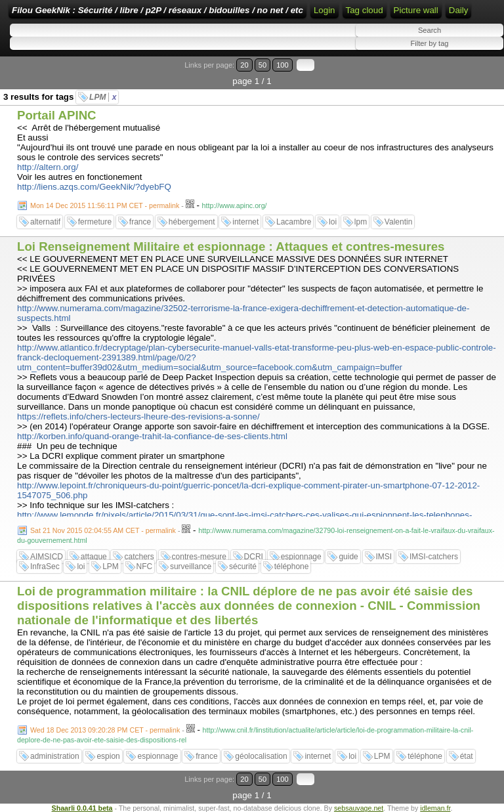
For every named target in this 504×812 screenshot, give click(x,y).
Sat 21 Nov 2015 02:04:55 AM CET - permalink (103, 530)
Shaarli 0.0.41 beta (82, 808)
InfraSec (45, 566)
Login (325, 10)
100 (283, 65)
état (467, 756)
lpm (361, 222)
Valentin (398, 222)
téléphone (292, 566)
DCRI (254, 557)
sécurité (243, 566)
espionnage (301, 557)
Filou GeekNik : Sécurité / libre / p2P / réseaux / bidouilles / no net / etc (157, 10)
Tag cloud (365, 10)
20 (244, 65)
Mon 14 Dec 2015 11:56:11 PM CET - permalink (105, 205)
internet (245, 222)
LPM (103, 97)
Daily (459, 10)
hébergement (192, 222)
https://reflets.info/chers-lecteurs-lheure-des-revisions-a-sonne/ (138, 417)
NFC (145, 566)
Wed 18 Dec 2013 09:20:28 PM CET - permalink (105, 730)
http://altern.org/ (48, 167)
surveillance (191, 566)
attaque (94, 557)
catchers (139, 557)
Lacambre (294, 222)
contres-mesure (199, 557)
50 (262, 65)
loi (333, 222)
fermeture (95, 222)
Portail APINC (57, 115)
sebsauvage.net (359, 808)
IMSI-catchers (434, 557)
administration (55, 756)
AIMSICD (47, 557)
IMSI (384, 557)
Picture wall (416, 10)
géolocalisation (261, 756)
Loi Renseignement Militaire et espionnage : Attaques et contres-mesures (231, 246)
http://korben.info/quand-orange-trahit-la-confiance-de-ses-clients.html (152, 436)
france (140, 222)
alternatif (45, 222)
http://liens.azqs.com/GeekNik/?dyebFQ (94, 187)
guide (348, 557)
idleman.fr (435, 808)
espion (108, 756)
